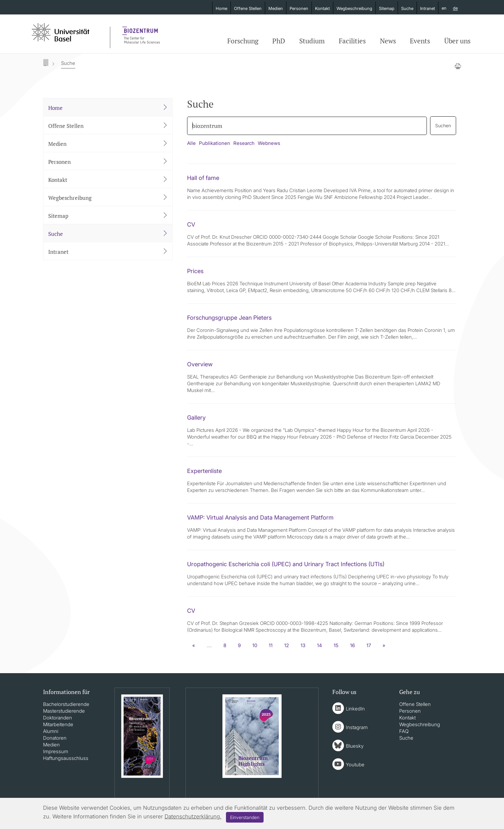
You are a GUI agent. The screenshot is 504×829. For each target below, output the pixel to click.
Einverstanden (245, 817)
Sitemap (387, 8)
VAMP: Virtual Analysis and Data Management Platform (260, 517)
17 (369, 645)
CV (191, 224)
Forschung (243, 41)
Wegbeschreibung (354, 8)
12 (287, 645)
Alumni (51, 731)
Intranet (428, 8)
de (455, 8)
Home (221, 8)
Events (420, 41)
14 (319, 645)
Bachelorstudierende (66, 704)
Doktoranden (58, 718)
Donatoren (55, 738)
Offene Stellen (248, 8)
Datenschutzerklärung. (193, 816)
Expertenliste (204, 471)
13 (303, 645)
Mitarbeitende (58, 724)
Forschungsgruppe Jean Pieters (229, 318)
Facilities (352, 41)
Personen (299, 8)
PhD (279, 41)
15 (336, 645)
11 (271, 645)
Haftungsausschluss (66, 758)
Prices (195, 271)
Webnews (269, 143)
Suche (407, 8)
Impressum (56, 751)
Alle (191, 143)
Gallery (196, 418)
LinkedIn (355, 709)
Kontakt (322, 8)
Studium (312, 41)
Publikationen (215, 143)
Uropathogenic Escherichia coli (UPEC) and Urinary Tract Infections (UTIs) (286, 564)
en (444, 8)
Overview (200, 364)
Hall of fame (203, 178)
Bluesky (355, 746)
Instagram (357, 727)
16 (352, 645)
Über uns (457, 41)
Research (244, 143)
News (388, 41)
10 (255, 645)
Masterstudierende (64, 711)
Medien (276, 8)
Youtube (355, 765)
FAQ (404, 731)
